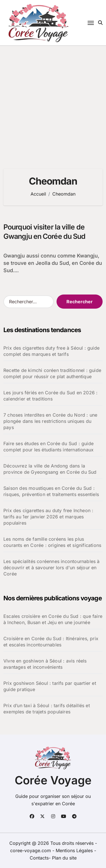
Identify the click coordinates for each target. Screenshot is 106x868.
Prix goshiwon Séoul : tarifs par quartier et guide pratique (50, 686)
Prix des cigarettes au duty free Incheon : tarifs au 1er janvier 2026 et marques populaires (48, 517)
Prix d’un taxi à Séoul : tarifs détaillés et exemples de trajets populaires (47, 709)
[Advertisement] (53, 102)
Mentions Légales (75, 850)
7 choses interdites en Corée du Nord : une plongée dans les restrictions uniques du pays (50, 421)
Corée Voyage (53, 780)
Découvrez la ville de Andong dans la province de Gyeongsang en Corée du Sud (50, 469)
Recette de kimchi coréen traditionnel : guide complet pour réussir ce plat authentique (52, 373)
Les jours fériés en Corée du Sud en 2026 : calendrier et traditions (50, 396)
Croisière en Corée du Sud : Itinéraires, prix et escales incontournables (51, 642)
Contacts (39, 858)
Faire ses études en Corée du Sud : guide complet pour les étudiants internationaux (48, 447)
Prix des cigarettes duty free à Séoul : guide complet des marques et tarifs (51, 351)
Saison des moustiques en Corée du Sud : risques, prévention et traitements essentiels (51, 491)
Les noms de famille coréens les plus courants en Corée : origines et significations (52, 542)
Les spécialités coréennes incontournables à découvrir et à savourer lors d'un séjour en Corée (52, 568)
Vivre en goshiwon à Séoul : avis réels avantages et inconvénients (45, 664)
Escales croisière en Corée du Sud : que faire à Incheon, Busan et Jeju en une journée (53, 619)
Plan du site (64, 858)
